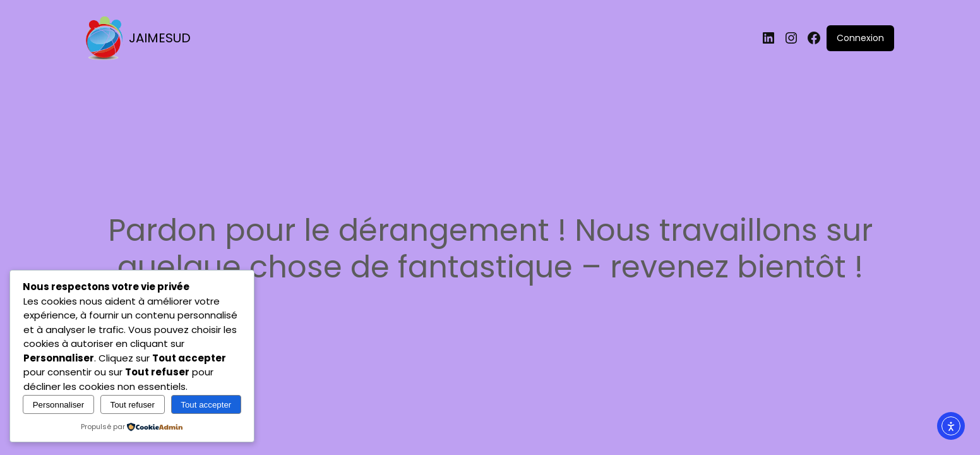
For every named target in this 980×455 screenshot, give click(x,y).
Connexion (860, 38)
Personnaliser (59, 405)
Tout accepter (206, 405)
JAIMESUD (160, 38)
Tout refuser (133, 405)
